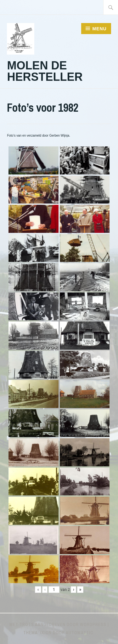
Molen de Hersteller (45, 71)
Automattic (80, 633)
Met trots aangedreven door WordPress (58, 624)
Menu (99, 29)
